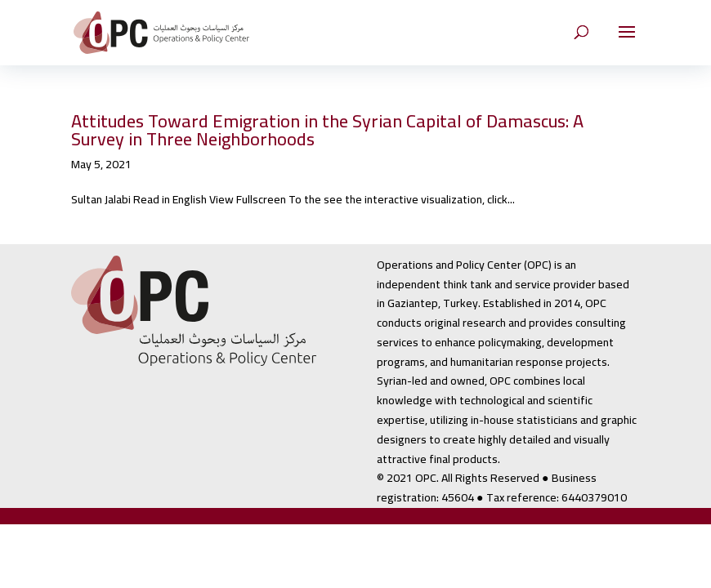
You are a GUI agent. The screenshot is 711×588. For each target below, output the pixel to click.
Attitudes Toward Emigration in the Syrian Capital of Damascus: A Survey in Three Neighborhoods (327, 130)
